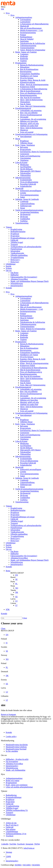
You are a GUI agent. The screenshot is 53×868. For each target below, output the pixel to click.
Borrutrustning (26, 72)
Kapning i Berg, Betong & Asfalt (33, 80)
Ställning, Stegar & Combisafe (27, 199)
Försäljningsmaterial (23, 108)
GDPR (8, 857)
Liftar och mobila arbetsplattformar (19, 787)
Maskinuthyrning (8, 741)
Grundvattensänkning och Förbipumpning (31, 134)
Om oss (9, 270)
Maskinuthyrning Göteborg (16, 747)
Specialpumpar (26, 136)
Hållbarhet (15, 275)
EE (17, 597)
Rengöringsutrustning (28, 95)
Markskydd (24, 26)
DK (17, 592)
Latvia (13, 599)
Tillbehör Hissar (26, 143)
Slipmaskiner (25, 102)
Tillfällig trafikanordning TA (17, 810)
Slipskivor (24, 130)
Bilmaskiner (25, 67)
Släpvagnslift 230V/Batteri (30, 171)
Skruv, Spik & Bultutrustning (31, 100)
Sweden (4, 647)
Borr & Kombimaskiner (29, 69)
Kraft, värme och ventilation (17, 785)
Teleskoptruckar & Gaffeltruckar (33, 43)
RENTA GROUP (17, 573)
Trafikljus (24, 221)
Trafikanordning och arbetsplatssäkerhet (26, 247)
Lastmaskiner (25, 22)
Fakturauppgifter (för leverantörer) (24, 277)
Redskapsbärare (26, 37)
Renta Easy (15, 262)
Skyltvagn (24, 217)
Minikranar (24, 165)
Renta (8, 571)
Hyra (8, 13)
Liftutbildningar (12, 831)
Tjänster (9, 227)
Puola (13, 582)
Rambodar (24, 59)
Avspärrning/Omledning (29, 212)
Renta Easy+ (15, 260)
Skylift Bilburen (26, 169)
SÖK (8, 609)
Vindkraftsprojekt (17, 253)
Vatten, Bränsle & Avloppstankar (33, 50)
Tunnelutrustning (22, 223)
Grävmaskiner (26, 20)
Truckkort (10, 836)
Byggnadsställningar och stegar (23, 238)
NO (17, 588)
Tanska (13, 590)
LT (16, 605)
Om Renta (14, 273)
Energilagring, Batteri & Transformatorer (36, 152)
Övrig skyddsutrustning (29, 182)
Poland (4, 663)
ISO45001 (36, 865)
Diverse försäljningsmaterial (31, 115)
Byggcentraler (26, 149)
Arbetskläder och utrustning (31, 110)
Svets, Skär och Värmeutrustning (33, 106)
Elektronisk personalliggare (31, 191)
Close (25, 618)
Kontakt (9, 288)
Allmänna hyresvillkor (19, 279)
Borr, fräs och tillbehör (29, 113)
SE (16, 579)
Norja (13, 586)
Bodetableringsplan (18, 231)
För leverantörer (12, 761)
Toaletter (24, 61)
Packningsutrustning (28, 33)
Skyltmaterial (25, 214)
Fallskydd (14, 240)
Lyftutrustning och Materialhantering (34, 24)
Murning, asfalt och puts (29, 123)
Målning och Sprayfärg (29, 121)
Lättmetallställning (27, 204)
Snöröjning (24, 41)
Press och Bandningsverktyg (31, 93)
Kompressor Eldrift (28, 87)
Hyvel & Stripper (27, 78)
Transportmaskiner (27, 48)
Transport (14, 244)
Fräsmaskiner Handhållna (30, 74)
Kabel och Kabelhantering (30, 156)
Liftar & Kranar (21, 162)
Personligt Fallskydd (28, 184)
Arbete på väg (11, 823)
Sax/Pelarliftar (26, 167)
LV (17, 601)
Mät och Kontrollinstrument (31, 28)
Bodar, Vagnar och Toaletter (26, 52)
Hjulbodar (24, 56)
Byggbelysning (16, 229)
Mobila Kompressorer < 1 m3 (31, 30)
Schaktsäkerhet (26, 186)
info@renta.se (29, 848)
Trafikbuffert (25, 219)
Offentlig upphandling (19, 255)
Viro (12, 595)
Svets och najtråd (27, 132)
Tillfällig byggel (17, 242)
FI (7, 643)
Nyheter (9, 268)
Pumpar (23, 35)
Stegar (23, 208)
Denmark (5, 672)
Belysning (24, 147)
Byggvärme (15, 236)
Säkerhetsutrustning (23, 178)
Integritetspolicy (17, 286)
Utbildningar (11, 264)
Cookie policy (11, 736)
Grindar (23, 193)
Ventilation (24, 160)
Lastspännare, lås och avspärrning (33, 119)
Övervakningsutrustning (29, 195)
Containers (24, 54)
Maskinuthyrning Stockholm (17, 745)
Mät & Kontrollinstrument (30, 91)
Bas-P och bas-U (12, 825)
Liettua (13, 603)
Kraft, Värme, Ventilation (25, 145)
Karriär (8, 266)
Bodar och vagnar (13, 780)
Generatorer (25, 154)
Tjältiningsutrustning (28, 46)
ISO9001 (18, 865)
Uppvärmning (25, 158)
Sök (2, 9)
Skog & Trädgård (27, 39)
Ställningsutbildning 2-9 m (16, 834)
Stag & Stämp (25, 104)
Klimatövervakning (28, 82)
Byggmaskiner (21, 63)
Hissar (18, 139)
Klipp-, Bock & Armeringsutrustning (34, 85)
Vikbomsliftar (25, 175)
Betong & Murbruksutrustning (32, 65)
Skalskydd (19, 188)
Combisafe (24, 201)
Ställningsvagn (26, 206)
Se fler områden (12, 751)
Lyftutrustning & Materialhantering (34, 89)
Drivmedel (24, 117)
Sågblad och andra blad (29, 126)
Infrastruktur (15, 251)
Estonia (4, 680)
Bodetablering (11, 795)
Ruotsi (13, 577)
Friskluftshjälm (26, 180)
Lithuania (5, 696)
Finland (4, 639)
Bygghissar (24, 141)
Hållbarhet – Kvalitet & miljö (17, 759)
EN (17, 575)
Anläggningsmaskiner (24, 17)
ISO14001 (27, 865)
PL (16, 584)
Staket (22, 197)
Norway (4, 655)
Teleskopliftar (25, 173)
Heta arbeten (11, 829)
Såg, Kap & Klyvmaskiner (30, 97)
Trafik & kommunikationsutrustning (29, 210)
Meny (3, 7)
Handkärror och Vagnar (29, 76)
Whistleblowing (17, 283)
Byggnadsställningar (14, 797)
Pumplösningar (16, 249)
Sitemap (9, 852)
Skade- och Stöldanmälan (16, 770)
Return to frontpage (8, 714)
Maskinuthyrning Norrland (16, 749)
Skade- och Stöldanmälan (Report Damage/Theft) (30, 281)
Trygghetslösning (17, 257)
